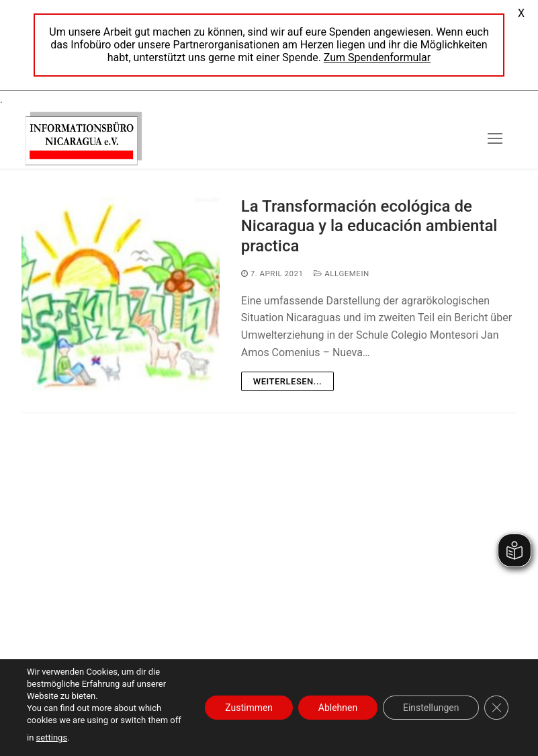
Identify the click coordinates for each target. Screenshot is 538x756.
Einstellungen (431, 708)
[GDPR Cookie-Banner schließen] (496, 708)
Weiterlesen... (287, 381)
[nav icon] (495, 138)
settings (52, 738)
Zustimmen (248, 708)
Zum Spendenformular (377, 57)
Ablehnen (337, 708)
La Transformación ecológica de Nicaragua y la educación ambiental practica (369, 226)
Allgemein (341, 274)
